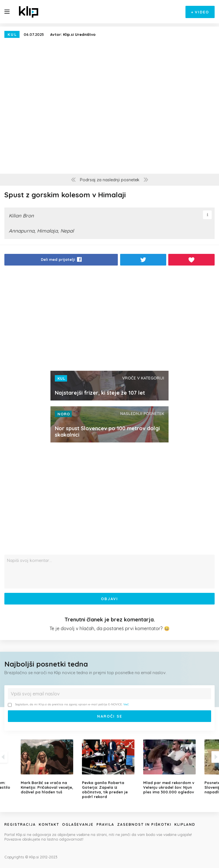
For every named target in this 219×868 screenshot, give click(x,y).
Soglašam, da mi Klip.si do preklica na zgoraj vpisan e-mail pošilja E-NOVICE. (68, 705)
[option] (110, 769)
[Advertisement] (109, 320)
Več (126, 704)
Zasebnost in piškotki (144, 824)
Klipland (185, 824)
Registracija (20, 824)
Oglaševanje (78, 824)
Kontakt (49, 824)
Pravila (105, 824)
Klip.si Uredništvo (79, 34)
